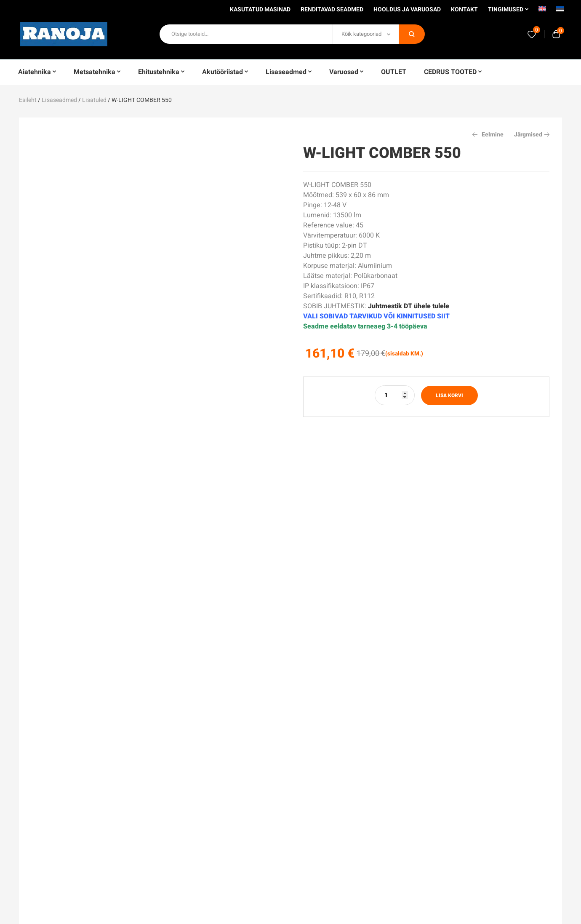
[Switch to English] (542, 12)
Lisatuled (94, 100)
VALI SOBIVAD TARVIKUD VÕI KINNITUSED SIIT (376, 316)
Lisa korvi (449, 395)
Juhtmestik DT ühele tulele (409, 306)
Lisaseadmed (59, 100)
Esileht (28, 100)
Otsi (412, 34)
